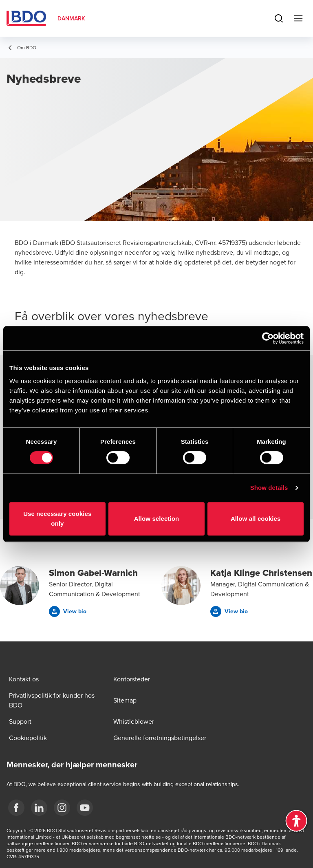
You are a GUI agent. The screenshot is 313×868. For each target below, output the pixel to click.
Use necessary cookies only (57, 519)
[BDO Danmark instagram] (62, 808)
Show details (269, 488)
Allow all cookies (256, 519)
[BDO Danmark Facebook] (16, 808)
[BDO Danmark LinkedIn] (39, 808)
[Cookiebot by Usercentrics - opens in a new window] (268, 338)
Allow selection (157, 519)
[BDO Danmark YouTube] (85, 808)
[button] (68, 611)
